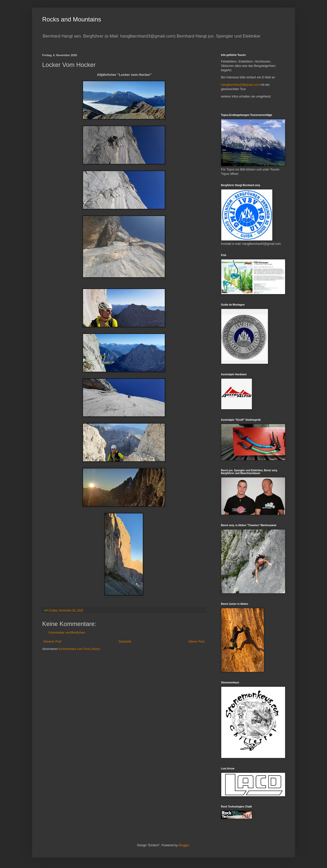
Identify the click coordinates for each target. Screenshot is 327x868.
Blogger (184, 845)
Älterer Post (196, 642)
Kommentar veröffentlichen (67, 633)
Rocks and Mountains (72, 19)
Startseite (125, 642)
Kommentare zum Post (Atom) (79, 649)
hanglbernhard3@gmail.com (240, 85)
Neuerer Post (52, 642)
